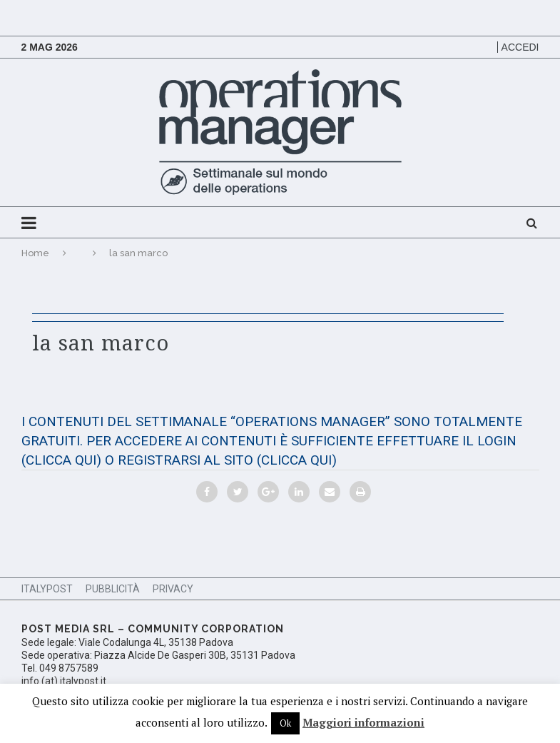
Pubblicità (113, 589)
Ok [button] (285, 723)
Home (35, 253)
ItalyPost (47, 589)
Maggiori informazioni (363, 722)
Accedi (520, 47)
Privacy (173, 589)
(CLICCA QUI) (61, 460)
